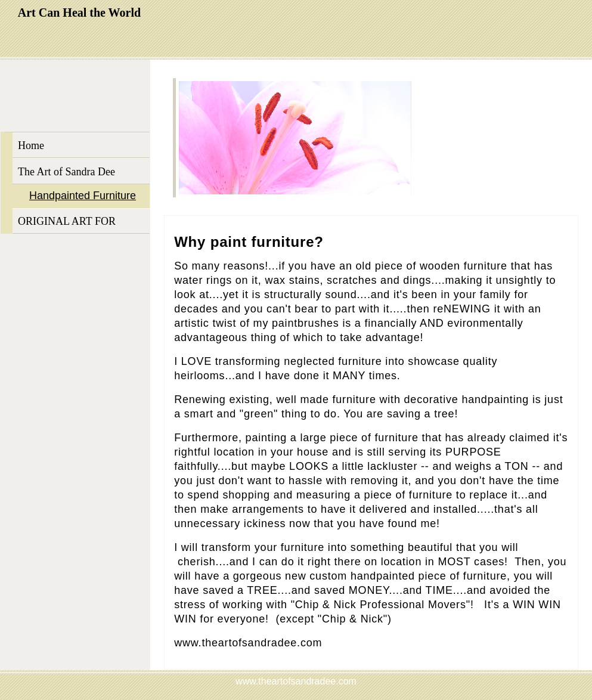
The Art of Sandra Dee (66, 172)
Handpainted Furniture (83, 196)
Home (31, 145)
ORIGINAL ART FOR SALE (67, 224)
